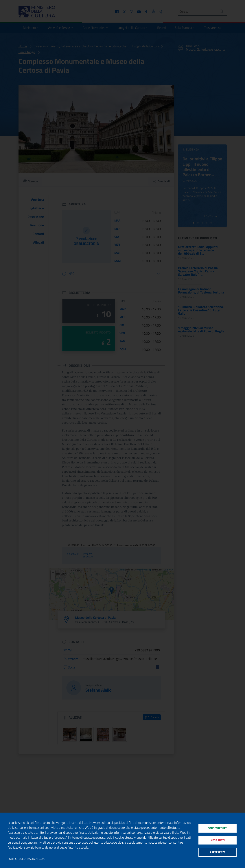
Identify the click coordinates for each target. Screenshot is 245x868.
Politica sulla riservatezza (26, 859)
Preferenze (217, 852)
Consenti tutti (217, 828)
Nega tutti (217, 840)
